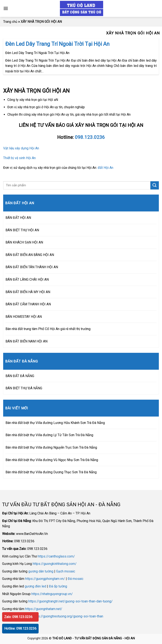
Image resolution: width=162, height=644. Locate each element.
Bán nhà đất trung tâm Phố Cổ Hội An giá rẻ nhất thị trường (48, 329)
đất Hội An (105, 168)
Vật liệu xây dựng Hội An (21, 148)
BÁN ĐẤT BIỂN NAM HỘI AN (26, 341)
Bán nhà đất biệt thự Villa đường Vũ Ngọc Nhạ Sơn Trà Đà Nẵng (52, 460)
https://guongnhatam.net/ (44, 609)
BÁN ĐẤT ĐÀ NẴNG (20, 376)
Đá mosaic (76, 579)
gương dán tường (41, 571)
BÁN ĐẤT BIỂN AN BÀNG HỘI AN (30, 255)
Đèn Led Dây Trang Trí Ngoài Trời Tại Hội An (57, 44)
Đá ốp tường (58, 586)
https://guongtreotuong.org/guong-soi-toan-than (68, 616)
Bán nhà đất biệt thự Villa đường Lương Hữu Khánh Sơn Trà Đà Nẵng (55, 423)
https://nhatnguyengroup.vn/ (52, 594)
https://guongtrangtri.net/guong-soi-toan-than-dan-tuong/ (70, 601)
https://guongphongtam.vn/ (45, 579)
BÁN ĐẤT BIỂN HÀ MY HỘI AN (28, 292)
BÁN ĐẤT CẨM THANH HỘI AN (28, 304)
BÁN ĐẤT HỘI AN (18, 218)
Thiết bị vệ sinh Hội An (19, 158)
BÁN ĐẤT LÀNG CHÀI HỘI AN (27, 279)
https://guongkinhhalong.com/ (55, 564)
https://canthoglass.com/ (56, 556)
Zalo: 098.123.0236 (18, 617)
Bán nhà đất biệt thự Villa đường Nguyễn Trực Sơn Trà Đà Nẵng (51, 447)
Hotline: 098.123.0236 (20, 628)
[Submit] (155, 185)
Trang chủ (10, 22)
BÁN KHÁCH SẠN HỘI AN (24, 242)
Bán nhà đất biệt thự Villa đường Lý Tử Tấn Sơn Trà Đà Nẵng (49, 435)
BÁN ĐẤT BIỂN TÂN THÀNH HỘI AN (32, 267)
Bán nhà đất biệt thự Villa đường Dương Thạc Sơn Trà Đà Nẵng (51, 472)
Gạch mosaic (66, 571)
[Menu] (6, 8)
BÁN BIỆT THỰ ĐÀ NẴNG (24, 388)
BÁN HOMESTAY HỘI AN (24, 317)
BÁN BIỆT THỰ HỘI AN (22, 230)
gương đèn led (35, 586)
